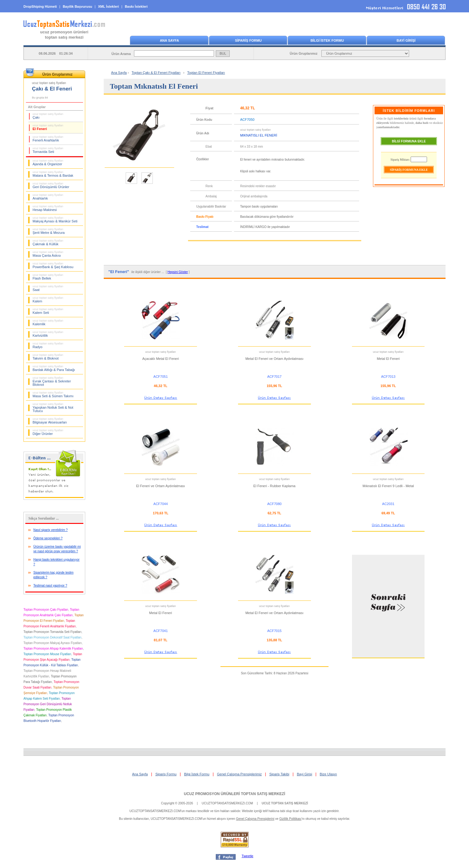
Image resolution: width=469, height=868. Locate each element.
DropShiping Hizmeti (40, 6)
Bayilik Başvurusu (77, 6)
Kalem (48, 300)
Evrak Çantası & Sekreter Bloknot (52, 381)
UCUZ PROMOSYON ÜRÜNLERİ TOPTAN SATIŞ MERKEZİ (234, 794)
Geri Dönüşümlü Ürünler (51, 185)
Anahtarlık (48, 197)
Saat (48, 288)
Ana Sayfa (119, 73)
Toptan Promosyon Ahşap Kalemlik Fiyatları (53, 649)
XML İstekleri (109, 6)
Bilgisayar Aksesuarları (50, 421)
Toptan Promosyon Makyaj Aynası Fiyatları (53, 643)
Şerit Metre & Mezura (49, 231)
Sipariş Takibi (279, 774)
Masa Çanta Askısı (48, 254)
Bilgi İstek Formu (197, 774)
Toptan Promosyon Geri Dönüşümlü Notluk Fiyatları (48, 704)
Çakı (48, 116)
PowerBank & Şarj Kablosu (53, 265)
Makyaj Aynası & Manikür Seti (55, 220)
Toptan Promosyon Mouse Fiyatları (47, 654)
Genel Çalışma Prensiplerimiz (239, 774)
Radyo (48, 345)
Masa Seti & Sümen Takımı (53, 394)
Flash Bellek (48, 277)
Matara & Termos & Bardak (53, 174)
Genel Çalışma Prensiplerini (255, 819)
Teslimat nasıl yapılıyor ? (50, 586)
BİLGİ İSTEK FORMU (327, 40)
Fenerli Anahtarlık (48, 139)
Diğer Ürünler (48, 432)
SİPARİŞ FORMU (248, 40)
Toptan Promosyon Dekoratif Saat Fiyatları (52, 637)
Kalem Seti (48, 311)
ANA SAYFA (170, 40)
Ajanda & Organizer (48, 162)
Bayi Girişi (304, 774)
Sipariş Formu (166, 774)
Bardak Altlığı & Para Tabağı (54, 368)
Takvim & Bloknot (48, 357)
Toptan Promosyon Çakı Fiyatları (46, 610)
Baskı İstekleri (136, 6)
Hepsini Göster (178, 272)
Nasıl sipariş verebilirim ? (50, 530)
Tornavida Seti (48, 150)
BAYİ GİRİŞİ (406, 40)
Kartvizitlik (48, 334)
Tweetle (248, 856)
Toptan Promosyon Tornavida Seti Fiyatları (52, 632)
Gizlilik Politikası (291, 819)
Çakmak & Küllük (48, 242)
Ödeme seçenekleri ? (48, 538)
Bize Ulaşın (329, 774)
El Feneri (48, 127)
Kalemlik (48, 322)
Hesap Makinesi (48, 208)
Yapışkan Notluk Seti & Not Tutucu (53, 408)
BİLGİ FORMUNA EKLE (409, 141)
